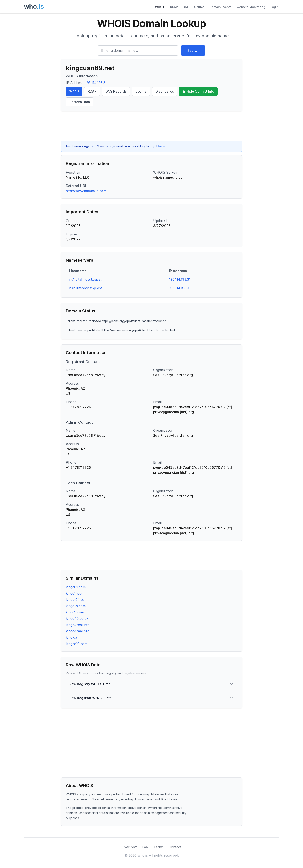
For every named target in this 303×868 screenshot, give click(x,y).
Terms (159, 847)
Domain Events (221, 7)
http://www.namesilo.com (86, 191)
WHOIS (160, 7)
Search (193, 50)
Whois (74, 91)
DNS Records (116, 91)
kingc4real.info (78, 625)
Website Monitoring (251, 7)
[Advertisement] (151, 126)
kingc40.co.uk (77, 618)
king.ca (71, 637)
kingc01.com (76, 587)
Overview (129, 847)
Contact (175, 847)
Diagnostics (165, 91)
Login (274, 7)
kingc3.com (75, 612)
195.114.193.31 (96, 83)
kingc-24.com (77, 600)
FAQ (145, 847)
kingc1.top (74, 593)
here (161, 146)
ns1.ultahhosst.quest (85, 279)
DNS (186, 7)
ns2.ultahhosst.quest (86, 288)
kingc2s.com (76, 606)
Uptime (199, 7)
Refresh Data (80, 102)
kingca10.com (77, 644)
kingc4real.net (77, 631)
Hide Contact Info (198, 91)
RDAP (174, 7)
